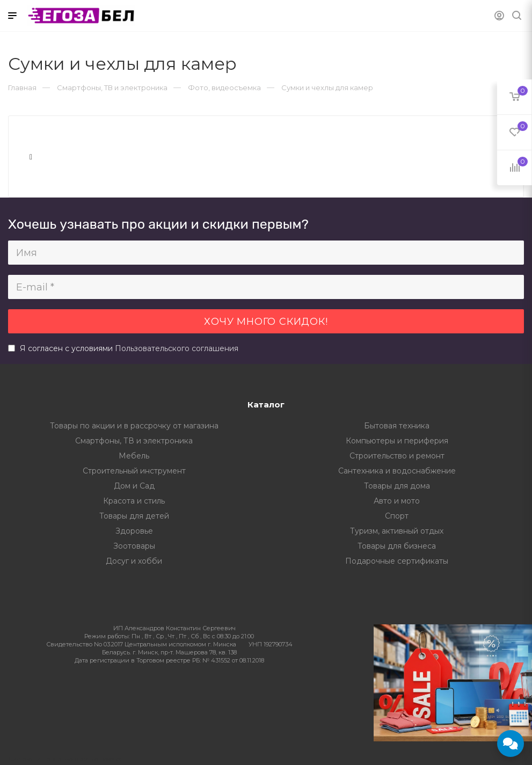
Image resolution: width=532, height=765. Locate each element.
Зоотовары (134, 546)
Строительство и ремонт (397, 456)
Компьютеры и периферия (397, 441)
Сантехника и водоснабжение (397, 471)
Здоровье (134, 531)
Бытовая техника (397, 426)
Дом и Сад (134, 486)
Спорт (397, 516)
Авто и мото (397, 501)
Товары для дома (397, 486)
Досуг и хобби (134, 561)
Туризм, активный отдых (397, 531)
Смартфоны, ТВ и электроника (134, 441)
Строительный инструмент (134, 471)
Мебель (134, 456)
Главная (22, 88)
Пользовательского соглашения (177, 348)
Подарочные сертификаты (397, 561)
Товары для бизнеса (397, 546)
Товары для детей (134, 516)
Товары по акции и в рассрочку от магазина (134, 426)
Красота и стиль (134, 501)
